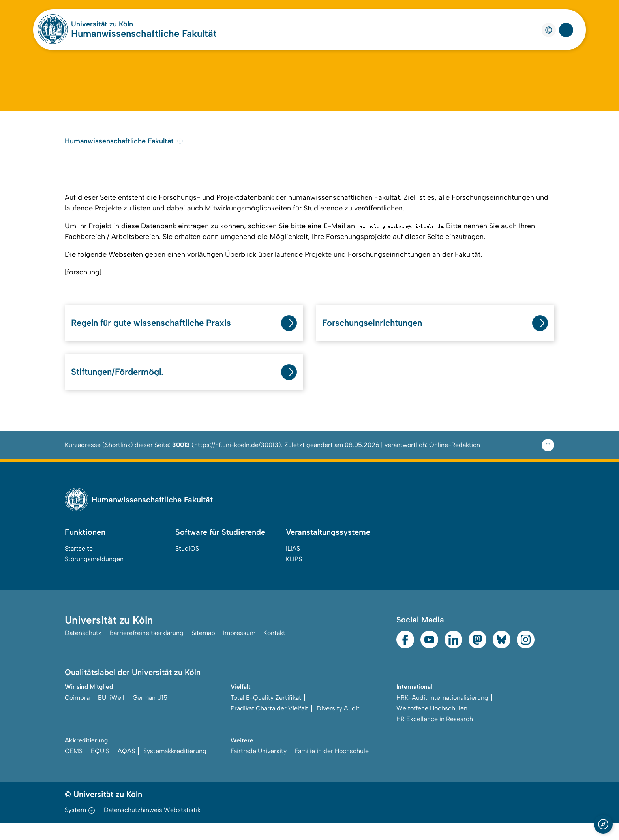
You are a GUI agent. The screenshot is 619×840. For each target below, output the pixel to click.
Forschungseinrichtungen (377, 338)
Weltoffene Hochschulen (432, 725)
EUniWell (111, 715)
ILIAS (293, 565)
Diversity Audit (338, 725)
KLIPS (294, 576)
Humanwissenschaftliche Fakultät (144, 33)
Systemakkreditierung (175, 768)
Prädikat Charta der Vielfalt (269, 725)
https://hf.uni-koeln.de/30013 (236, 462)
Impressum (239, 651)
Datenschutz (83, 651)
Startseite (79, 565)
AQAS (126, 768)
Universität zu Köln (102, 24)
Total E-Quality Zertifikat (266, 715)
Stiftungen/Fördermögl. (121, 388)
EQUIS (100, 768)
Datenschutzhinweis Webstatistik (152, 827)
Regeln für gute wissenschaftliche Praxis (159, 338)
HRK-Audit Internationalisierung (442, 715)
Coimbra (77, 715)
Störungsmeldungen (94, 576)
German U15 (150, 715)
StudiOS (187, 565)
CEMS (74, 768)
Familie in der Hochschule (332, 768)
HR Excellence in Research (435, 736)
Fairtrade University (259, 768)
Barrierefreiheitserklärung (146, 651)
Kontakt (274, 651)
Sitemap (203, 651)
